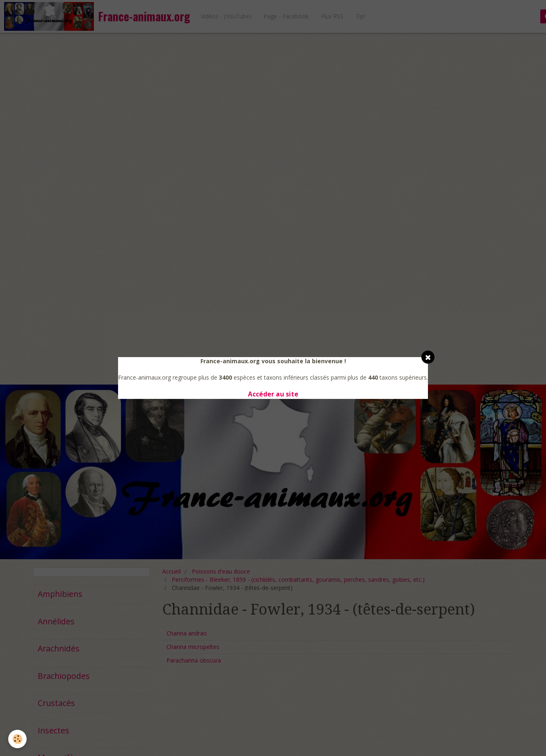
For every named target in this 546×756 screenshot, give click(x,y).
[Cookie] (17, 739)
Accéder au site (273, 394)
